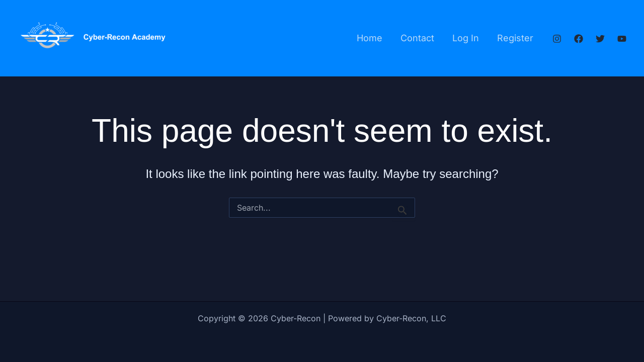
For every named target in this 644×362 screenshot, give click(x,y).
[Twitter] (600, 39)
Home (370, 38)
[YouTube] (622, 39)
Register (515, 38)
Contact (417, 38)
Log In (466, 38)
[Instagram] (557, 39)
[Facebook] (579, 39)
